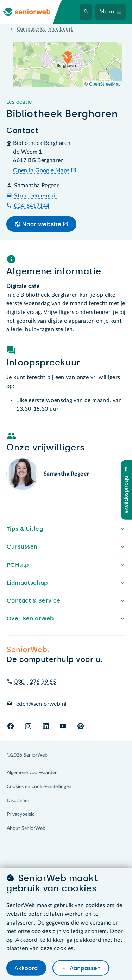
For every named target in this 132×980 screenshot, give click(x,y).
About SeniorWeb (26, 828)
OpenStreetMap (105, 84)
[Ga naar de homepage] (32, 12)
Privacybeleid (21, 814)
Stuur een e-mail (35, 196)
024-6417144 (32, 206)
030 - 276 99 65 (35, 682)
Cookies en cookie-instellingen (39, 787)
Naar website (42, 224)
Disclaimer (18, 801)
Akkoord (26, 968)
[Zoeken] (86, 12)
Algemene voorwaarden (32, 773)
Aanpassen (84, 968)
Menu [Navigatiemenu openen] (107, 12)
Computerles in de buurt (45, 29)
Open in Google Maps (41, 170)
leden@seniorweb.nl (40, 704)
